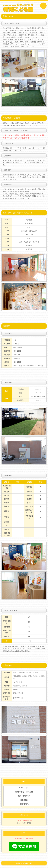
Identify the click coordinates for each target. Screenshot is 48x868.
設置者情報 (24, 804)
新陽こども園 (21, 863)
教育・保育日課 (24, 796)
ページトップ (24, 788)
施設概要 (24, 800)
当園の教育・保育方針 (24, 792)
